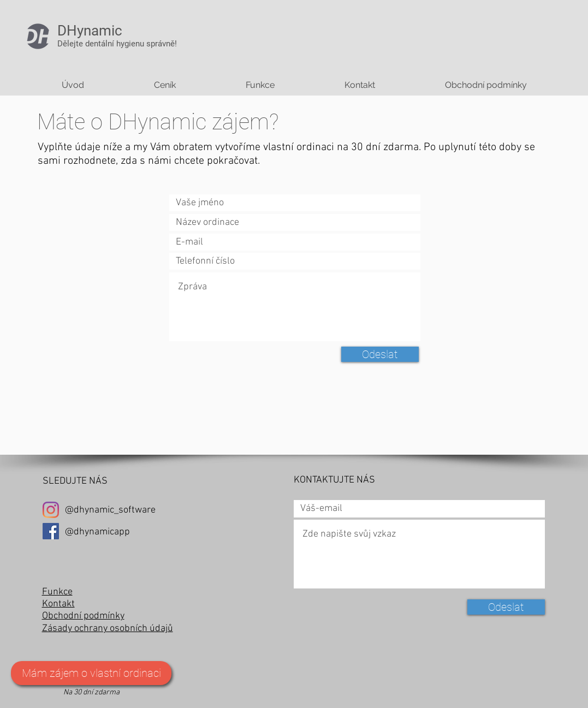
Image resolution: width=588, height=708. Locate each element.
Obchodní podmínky (83, 616)
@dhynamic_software (110, 510)
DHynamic (90, 31)
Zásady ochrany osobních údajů (108, 629)
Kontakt (58, 604)
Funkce (57, 592)
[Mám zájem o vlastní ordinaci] (91, 673)
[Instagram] (51, 510)
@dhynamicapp (97, 532)
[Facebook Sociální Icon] (51, 531)
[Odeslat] (380, 354)
